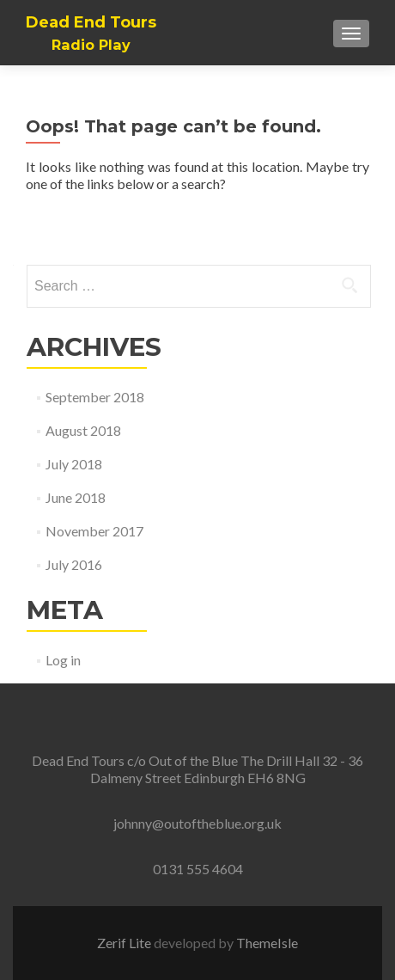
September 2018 (95, 397)
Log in (63, 660)
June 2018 (76, 497)
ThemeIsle (267, 943)
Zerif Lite (125, 943)
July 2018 (74, 464)
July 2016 (74, 564)
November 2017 (94, 531)
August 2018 (83, 430)
